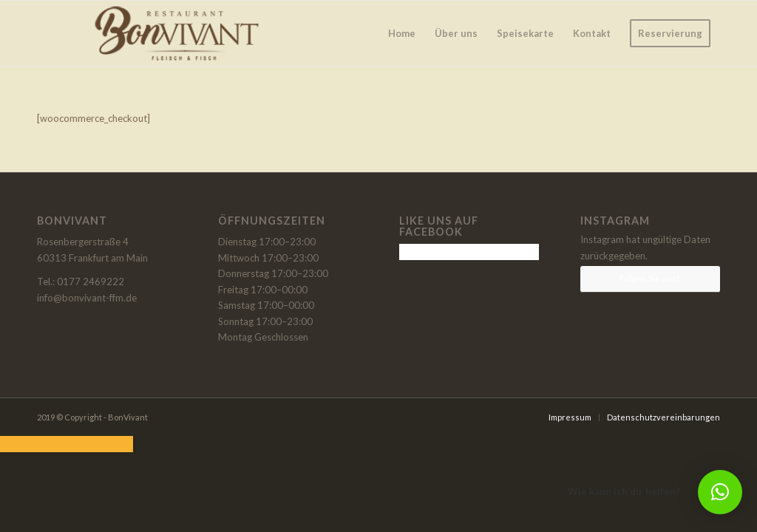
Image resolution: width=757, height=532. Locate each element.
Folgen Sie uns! (650, 278)
